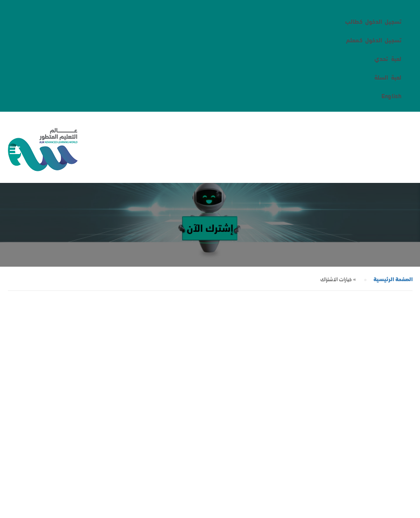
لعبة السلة (388, 77)
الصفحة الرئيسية (393, 279)
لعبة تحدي (388, 58)
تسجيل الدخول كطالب (373, 21)
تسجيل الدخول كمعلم (374, 40)
